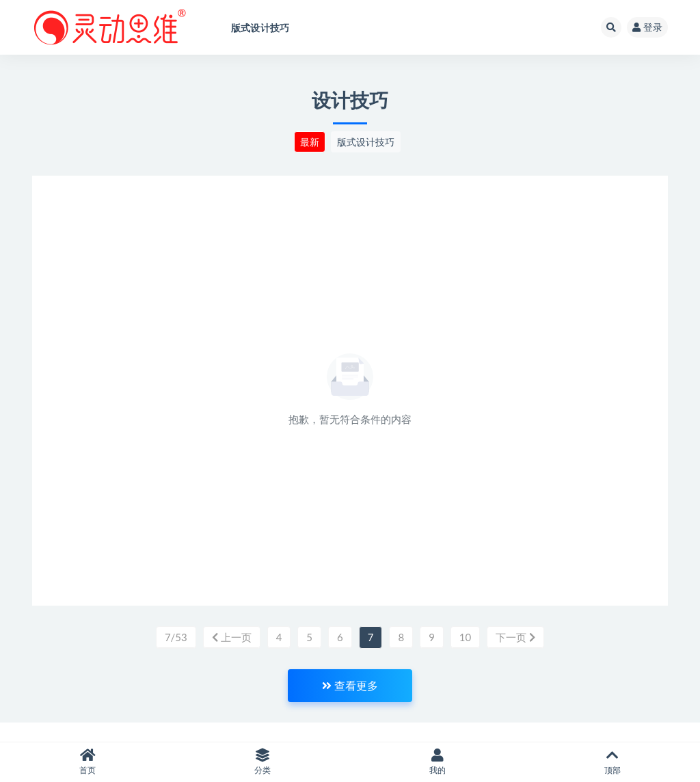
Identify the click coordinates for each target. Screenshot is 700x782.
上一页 (232, 637)
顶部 (612, 762)
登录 (647, 27)
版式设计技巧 (366, 142)
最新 (310, 142)
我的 (437, 762)
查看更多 (350, 685)
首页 (87, 762)
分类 (262, 762)
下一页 (515, 637)
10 (465, 637)
